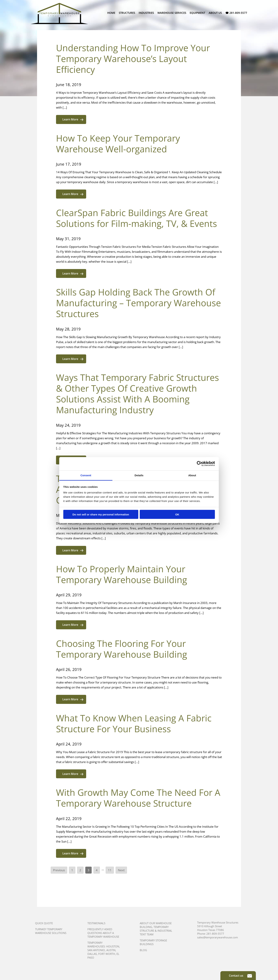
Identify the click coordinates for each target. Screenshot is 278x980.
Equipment (197, 13)
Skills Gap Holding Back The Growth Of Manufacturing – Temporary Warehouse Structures (138, 303)
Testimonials (96, 923)
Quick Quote (44, 923)
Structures (127, 13)
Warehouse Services (172, 13)
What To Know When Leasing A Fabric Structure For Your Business (134, 723)
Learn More (73, 119)
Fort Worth (107, 954)
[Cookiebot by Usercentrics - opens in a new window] (199, 464)
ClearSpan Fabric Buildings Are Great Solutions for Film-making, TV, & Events (137, 218)
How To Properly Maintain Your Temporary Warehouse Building (122, 574)
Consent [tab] (86, 475)
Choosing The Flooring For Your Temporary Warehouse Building (122, 649)
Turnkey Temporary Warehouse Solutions (51, 931)
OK (177, 514)
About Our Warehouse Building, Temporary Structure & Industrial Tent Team (156, 929)
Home (111, 13)
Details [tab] (139, 475)
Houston (113, 946)
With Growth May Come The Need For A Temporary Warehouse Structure (138, 798)
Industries (146, 13)
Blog (143, 950)
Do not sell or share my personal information (101, 514)
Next (121, 870)
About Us (215, 13)
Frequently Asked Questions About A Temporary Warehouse (103, 933)
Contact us (240, 976)
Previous (59, 870)
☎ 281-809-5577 (236, 13)
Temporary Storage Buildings (153, 942)
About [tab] (192, 475)
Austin (111, 950)
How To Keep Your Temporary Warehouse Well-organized (118, 144)
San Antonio (96, 950)
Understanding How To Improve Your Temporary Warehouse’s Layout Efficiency (133, 59)
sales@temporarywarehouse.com (218, 937)
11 (110, 870)
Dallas (92, 954)
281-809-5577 (215, 934)
